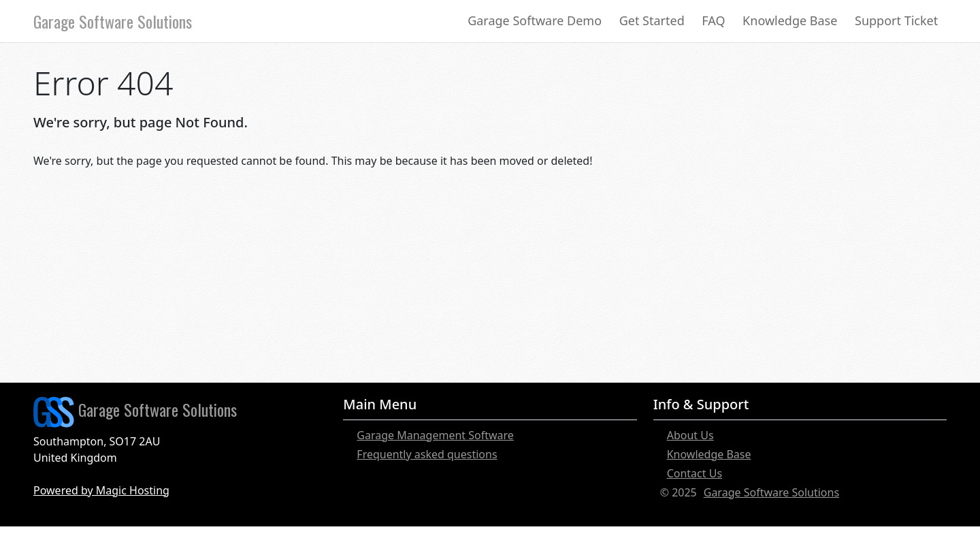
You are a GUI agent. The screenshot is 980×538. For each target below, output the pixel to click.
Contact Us (695, 473)
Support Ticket (896, 20)
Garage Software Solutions (113, 21)
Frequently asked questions (427, 454)
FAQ (713, 20)
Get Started (652, 20)
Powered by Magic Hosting (101, 490)
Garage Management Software (435, 435)
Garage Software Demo (535, 20)
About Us (690, 435)
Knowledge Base (790, 20)
